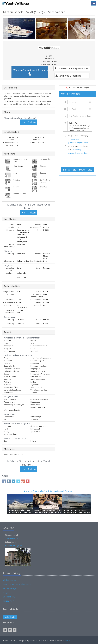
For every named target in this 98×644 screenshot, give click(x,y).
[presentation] (79, 161)
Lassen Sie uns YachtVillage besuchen (19, 584)
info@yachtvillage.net (14, 545)
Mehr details (10, 617)
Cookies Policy (9, 597)
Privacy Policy (9, 601)
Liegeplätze (8, 593)
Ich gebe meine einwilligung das (78, 150)
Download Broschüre (68, 76)
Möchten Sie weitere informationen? (31, 72)
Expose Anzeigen (10, 588)
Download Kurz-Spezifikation (72, 68)
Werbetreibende (10, 580)
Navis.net (68, 641)
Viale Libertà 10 (11, 538)
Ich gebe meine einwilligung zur (78, 139)
